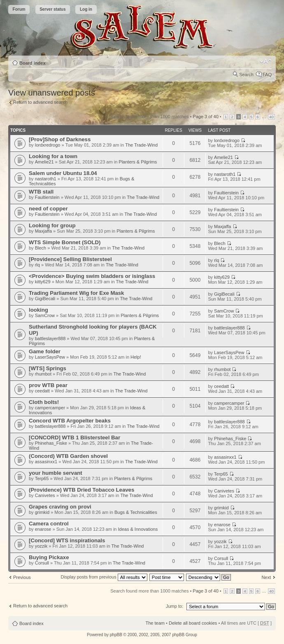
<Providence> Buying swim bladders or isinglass (92, 276)
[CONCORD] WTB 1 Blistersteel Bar (74, 437)
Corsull (42, 563)
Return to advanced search (40, 102)
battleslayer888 (50, 338)
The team (155, 623)
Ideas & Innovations (138, 529)
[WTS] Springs (48, 368)
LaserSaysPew (50, 357)
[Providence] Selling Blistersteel (70, 259)
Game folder (45, 351)
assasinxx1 (46, 462)
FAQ (267, 75)
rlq (37, 265)
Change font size (266, 61)
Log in (86, 9)
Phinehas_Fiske (51, 443)
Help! (136, 357)
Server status (52, 9)
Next (266, 577)
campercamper (50, 408)
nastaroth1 (46, 179)
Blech (41, 248)
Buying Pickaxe (49, 557)
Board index (33, 63)
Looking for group (52, 225)
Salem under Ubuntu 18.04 (63, 173)
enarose (43, 529)
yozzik (41, 546)
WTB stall (41, 192)
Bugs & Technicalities (136, 512)
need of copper (48, 209)
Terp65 (42, 478)
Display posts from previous (104, 577)
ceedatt (42, 391)
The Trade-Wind (141, 145)
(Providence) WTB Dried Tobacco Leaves (81, 490)
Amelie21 (44, 162)
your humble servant (56, 473)
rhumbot (43, 374)
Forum (19, 9)
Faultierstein (47, 197)
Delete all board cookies (193, 623)
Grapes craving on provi (60, 507)
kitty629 (43, 282)
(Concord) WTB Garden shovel (68, 456)
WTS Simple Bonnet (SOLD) (65, 242)
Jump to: (175, 606)
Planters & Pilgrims (138, 162)
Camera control (49, 524)
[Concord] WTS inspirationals (67, 540)
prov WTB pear (48, 385)
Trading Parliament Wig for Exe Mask (76, 293)
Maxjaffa (43, 231)
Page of (205, 117)
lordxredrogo (48, 145)
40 (271, 117)
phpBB (116, 635)
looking (38, 310)
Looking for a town (53, 156)
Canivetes (45, 495)
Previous (22, 577)
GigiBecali (45, 299)
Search (246, 75)
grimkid (42, 512)
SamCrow (45, 315)
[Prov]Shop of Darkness (60, 139)
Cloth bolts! (44, 402)
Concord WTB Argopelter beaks (70, 421)
